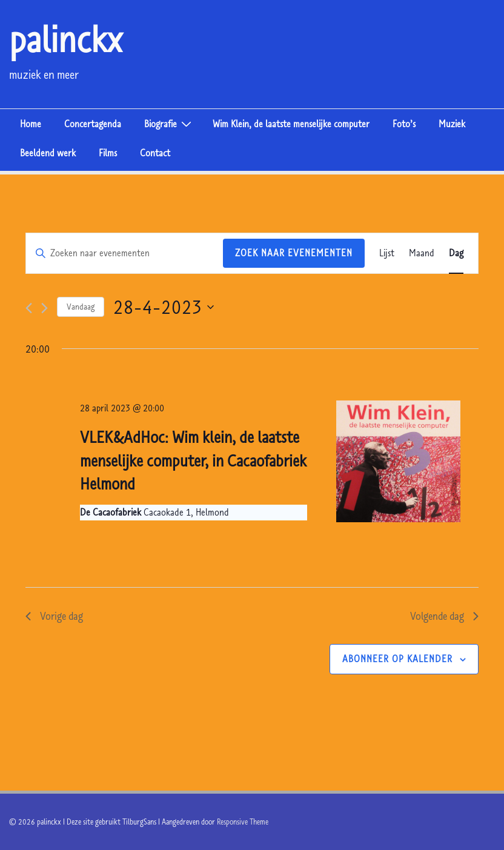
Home (31, 124)
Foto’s (404, 124)
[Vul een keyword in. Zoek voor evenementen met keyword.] (124, 253)
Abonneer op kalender (397, 659)
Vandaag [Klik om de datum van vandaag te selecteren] (81, 307)
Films (108, 153)
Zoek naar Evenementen (294, 253)
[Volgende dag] (45, 308)
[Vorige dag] (29, 308)
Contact (155, 153)
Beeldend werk (48, 153)
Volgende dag (444, 616)
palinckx (66, 39)
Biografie (169, 123)
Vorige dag (54, 616)
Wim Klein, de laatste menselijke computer (291, 124)
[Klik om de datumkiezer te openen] (164, 307)
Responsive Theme (243, 822)
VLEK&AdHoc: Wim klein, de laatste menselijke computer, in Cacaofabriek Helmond (193, 460)
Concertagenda (93, 124)
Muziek (452, 124)
